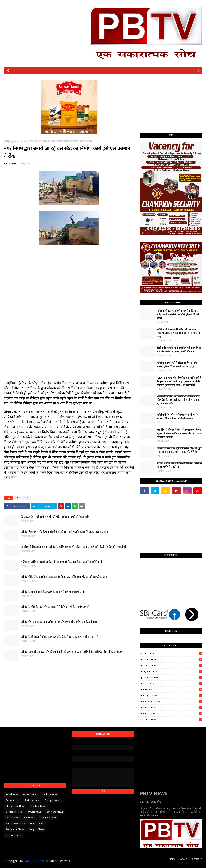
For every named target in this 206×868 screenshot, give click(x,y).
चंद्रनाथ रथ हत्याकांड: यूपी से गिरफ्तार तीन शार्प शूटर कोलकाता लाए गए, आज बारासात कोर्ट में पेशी (179, 450)
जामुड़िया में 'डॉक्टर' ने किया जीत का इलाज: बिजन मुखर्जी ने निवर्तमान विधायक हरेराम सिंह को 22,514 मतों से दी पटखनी (180, 433)
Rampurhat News (15, 829)
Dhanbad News (172, 666)
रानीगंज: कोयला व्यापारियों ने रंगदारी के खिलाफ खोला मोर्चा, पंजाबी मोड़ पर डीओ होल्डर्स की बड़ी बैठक (178, 314)
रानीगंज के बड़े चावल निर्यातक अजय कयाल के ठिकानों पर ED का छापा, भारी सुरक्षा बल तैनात (61, 637)
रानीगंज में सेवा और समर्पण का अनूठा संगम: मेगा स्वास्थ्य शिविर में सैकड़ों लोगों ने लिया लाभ (178, 416)
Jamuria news (20, 141)
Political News (172, 708)
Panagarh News (172, 696)
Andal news (12, 794)
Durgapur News (172, 672)
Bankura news (172, 660)
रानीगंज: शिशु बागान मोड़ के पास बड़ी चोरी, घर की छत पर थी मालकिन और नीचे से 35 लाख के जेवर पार (65, 532)
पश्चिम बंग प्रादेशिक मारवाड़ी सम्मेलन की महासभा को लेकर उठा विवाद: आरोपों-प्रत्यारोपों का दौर (62, 562)
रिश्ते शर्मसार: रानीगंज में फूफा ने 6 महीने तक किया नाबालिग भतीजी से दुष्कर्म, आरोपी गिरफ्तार (179, 350)
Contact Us (196, 859)
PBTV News (11, 163)
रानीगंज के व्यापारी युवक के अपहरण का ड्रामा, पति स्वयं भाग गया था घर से (53, 592)
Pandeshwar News (172, 702)
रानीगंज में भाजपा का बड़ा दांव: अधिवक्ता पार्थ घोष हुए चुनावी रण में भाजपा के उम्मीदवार (59, 622)
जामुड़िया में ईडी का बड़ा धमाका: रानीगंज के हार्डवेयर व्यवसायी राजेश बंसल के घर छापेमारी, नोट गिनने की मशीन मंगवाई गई (73, 547)
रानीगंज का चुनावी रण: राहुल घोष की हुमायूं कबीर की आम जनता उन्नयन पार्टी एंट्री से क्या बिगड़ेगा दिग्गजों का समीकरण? (72, 652)
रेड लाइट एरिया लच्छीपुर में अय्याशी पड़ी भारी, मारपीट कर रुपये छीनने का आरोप (55, 517)
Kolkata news (172, 684)
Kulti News (172, 690)
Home (172, 859)
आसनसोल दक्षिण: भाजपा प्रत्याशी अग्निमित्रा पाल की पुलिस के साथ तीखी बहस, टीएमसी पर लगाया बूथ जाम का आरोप (178, 400)
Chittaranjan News (15, 806)
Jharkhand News (172, 678)
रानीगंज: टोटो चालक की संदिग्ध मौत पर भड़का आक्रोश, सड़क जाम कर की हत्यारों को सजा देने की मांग (179, 333)
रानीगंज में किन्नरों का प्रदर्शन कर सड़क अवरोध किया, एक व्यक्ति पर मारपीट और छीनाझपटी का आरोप (65, 577)
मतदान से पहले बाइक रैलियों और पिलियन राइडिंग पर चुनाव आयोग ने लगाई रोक (180, 465)
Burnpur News (53, 800)
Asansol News (172, 654)
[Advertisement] (171, 104)
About (184, 859)
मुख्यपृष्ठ (7, 141)
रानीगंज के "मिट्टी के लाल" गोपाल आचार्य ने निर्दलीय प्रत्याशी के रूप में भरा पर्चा (55, 607)
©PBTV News (36, 861)
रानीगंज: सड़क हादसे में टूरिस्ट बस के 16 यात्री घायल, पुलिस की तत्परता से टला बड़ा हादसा (177, 365)
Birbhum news (33, 800)
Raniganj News (172, 714)
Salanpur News (172, 720)
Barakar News (13, 800)
